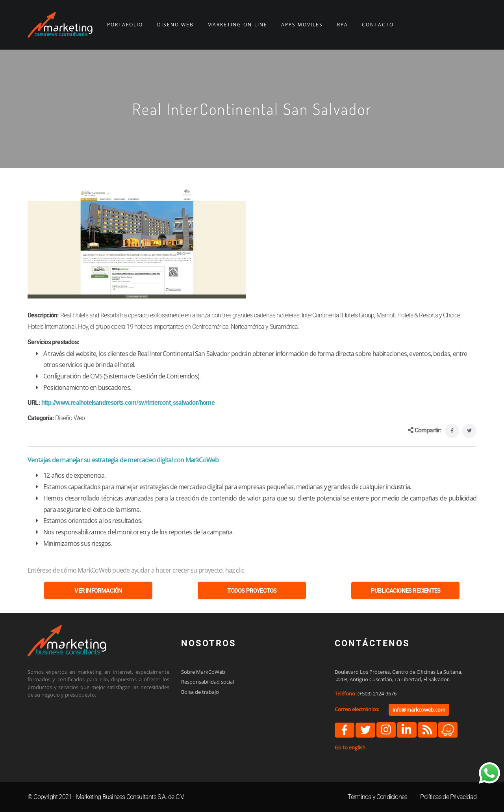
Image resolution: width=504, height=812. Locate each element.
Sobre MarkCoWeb (203, 672)
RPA (343, 25)
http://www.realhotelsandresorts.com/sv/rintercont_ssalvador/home (128, 403)
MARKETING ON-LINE (237, 25)
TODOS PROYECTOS (252, 591)
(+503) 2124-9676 (377, 693)
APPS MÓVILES (302, 25)
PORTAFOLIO (125, 25)
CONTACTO (378, 25)
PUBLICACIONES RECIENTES (406, 591)
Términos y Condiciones (377, 797)
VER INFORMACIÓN (98, 591)
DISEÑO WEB (175, 25)
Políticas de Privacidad (448, 797)
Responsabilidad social (208, 682)
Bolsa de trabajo (200, 692)
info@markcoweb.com (419, 710)
